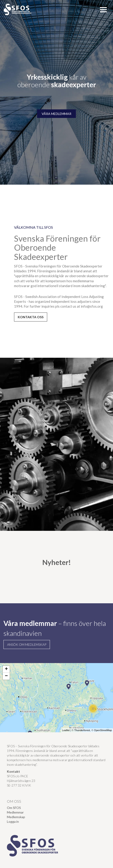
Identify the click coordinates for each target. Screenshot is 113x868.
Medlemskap (16, 817)
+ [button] (6, 669)
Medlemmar (15, 812)
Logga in (13, 821)
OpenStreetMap (103, 730)
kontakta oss (31, 317)
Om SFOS (14, 808)
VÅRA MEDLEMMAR (56, 114)
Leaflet (66, 730)
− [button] (6, 676)
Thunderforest (82, 730)
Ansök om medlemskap (27, 644)
